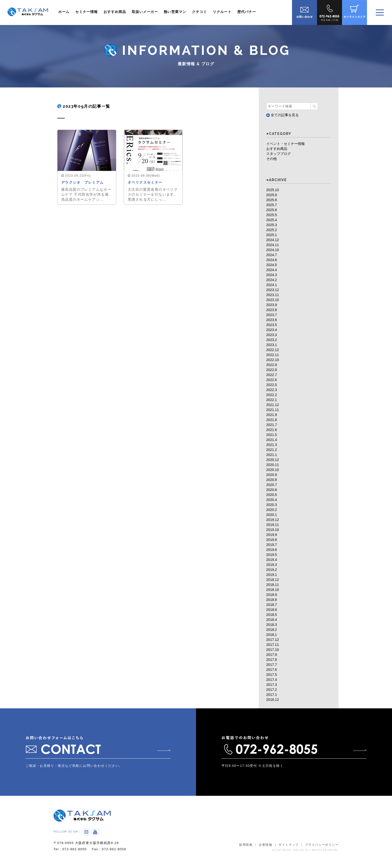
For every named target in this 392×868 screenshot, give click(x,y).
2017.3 (272, 685)
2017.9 (272, 655)
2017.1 (272, 695)
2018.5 (272, 615)
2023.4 (272, 330)
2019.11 (273, 525)
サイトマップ (288, 845)
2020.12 (273, 460)
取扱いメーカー (145, 12)
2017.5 (272, 675)
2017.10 (273, 650)
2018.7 (272, 605)
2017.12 (273, 640)
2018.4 (272, 620)
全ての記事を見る (282, 115)
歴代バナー (247, 12)
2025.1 (272, 235)
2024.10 (273, 250)
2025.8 (272, 200)
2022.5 (272, 385)
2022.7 (272, 375)
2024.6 (272, 260)
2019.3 (272, 565)
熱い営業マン (175, 12)
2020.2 (272, 510)
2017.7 (272, 665)
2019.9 (272, 535)
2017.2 (272, 690)
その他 (271, 159)
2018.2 (272, 630)
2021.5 (272, 435)
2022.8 (272, 370)
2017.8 (272, 660)
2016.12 (273, 700)
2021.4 (272, 440)
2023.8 (272, 310)
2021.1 (272, 455)
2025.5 (272, 215)
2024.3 (272, 275)
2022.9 (272, 365)
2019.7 (272, 545)
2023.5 (272, 325)
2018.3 (272, 625)
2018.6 (272, 610)
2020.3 (272, 505)
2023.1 (272, 345)
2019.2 (272, 570)
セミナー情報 (86, 12)
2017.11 (273, 645)
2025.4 (272, 220)
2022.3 (272, 390)
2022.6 (272, 380)
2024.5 (272, 265)
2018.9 (272, 595)
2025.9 (272, 195)
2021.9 (272, 415)
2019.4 (272, 560)
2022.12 (273, 350)
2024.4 (272, 270)
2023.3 (272, 335)
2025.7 (272, 205)
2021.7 (272, 425)
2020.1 (272, 515)
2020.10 (273, 470)
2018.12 (273, 580)
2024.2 (272, 280)
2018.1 (272, 635)
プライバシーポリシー (322, 845)
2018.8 (272, 600)
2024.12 (273, 240)
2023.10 (273, 300)
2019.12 (273, 520)
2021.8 (272, 420)
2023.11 (273, 295)
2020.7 (272, 485)
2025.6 (272, 210)
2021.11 (273, 410)
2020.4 (272, 500)
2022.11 (273, 355)
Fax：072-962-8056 (109, 849)
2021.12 (273, 405)
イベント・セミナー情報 (285, 144)
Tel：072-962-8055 (70, 849)
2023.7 (272, 315)
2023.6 (272, 320)
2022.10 (273, 360)
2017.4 (272, 680)
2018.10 (273, 590)
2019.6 (272, 550)
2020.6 (272, 490)
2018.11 (273, 585)
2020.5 (272, 495)
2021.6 (272, 430)
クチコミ (199, 12)
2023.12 (273, 290)
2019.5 (272, 555)
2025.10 (273, 190)
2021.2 (272, 450)
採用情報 (246, 845)
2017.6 (272, 670)
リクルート (222, 12)
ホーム (64, 12)
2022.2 (272, 395)
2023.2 (272, 340)
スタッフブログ (278, 154)
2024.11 (273, 245)
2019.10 (273, 530)
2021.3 (272, 445)
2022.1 (272, 400)
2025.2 (272, 230)
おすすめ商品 (115, 12)
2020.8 (272, 480)
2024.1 (272, 285)
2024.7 (272, 255)
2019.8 (272, 540)
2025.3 (272, 225)
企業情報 (265, 845)
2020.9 (272, 475)
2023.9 (272, 305)
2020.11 (273, 465)
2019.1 (272, 575)
